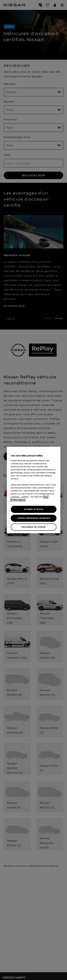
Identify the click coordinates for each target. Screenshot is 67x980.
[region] (34, 490)
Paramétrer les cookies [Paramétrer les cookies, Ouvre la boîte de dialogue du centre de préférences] (33, 527)
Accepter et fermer (33, 509)
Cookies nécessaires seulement (33, 518)
